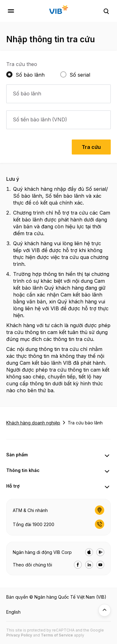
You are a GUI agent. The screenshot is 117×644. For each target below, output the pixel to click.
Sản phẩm (17, 455)
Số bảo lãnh (30, 75)
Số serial (80, 75)
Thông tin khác (23, 470)
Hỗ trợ (13, 486)
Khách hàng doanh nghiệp (33, 423)
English (13, 612)
